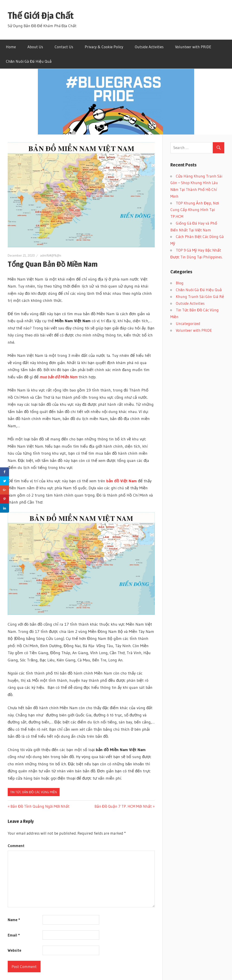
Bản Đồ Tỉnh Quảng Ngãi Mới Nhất (40, 806)
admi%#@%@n (51, 255)
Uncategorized (188, 323)
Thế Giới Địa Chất (41, 16)
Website (14, 950)
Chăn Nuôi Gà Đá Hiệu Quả (29, 61)
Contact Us (64, 47)
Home (11, 47)
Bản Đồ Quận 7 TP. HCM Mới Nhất (123, 806)
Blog (180, 283)
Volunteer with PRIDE (193, 47)
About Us (35, 47)
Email (14, 935)
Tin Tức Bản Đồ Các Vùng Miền (34, 792)
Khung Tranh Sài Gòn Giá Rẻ (200, 297)
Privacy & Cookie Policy (104, 47)
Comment (16, 846)
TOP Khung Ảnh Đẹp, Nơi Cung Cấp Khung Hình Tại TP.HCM (195, 210)
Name (14, 920)
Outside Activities (149, 47)
